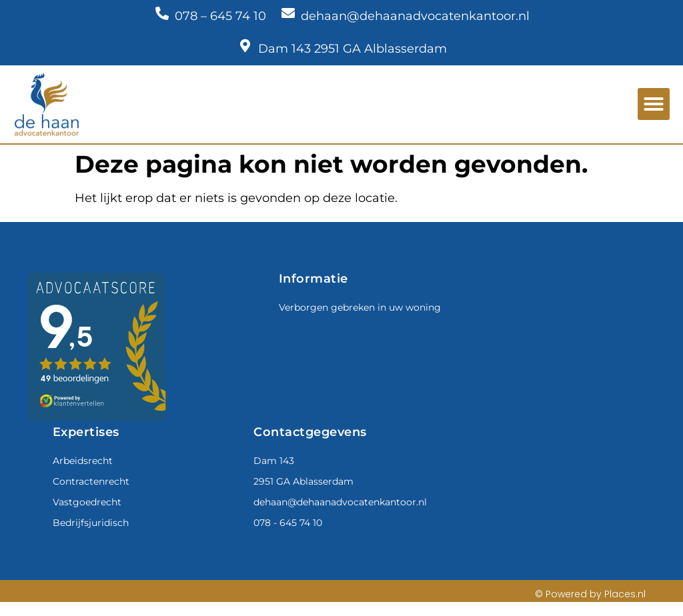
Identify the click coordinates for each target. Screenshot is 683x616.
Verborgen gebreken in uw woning (360, 307)
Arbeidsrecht (83, 461)
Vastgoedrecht (87, 502)
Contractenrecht (91, 481)
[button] (654, 104)
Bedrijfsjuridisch (91, 523)
